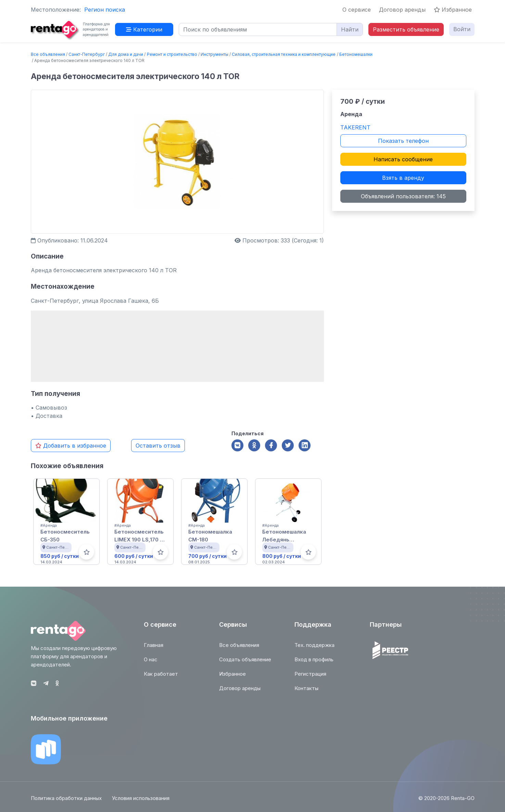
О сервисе (357, 10)
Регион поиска (105, 10)
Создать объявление (245, 663)
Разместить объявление (406, 29)
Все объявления (48, 54)
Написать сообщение (403, 159)
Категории (144, 29)
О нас (151, 663)
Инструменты (214, 54)
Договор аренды (402, 10)
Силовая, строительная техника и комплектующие (284, 54)
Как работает (161, 677)
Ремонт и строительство (172, 54)
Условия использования (141, 802)
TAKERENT (355, 127)
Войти (462, 29)
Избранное (453, 10)
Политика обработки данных (66, 802)
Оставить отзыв (158, 446)
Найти (350, 29)
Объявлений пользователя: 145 (403, 196)
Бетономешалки (356, 54)
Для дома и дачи (126, 54)
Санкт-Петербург (87, 54)
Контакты (306, 692)
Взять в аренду (403, 178)
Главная (154, 648)
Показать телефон (403, 141)
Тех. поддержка (314, 648)
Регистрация (310, 677)
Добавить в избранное (71, 446)
